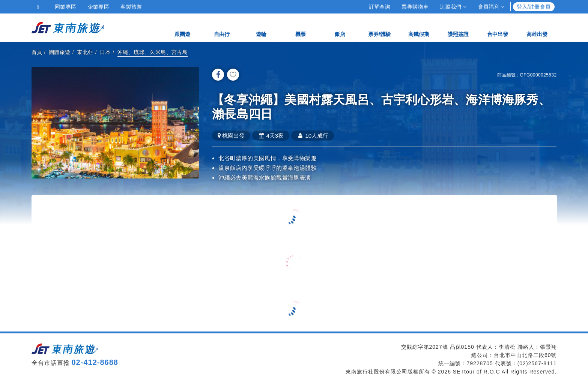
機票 (301, 27)
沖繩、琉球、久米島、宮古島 (153, 52)
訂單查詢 (380, 7)
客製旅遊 (131, 7)
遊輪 (261, 27)
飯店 (340, 27)
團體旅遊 (60, 52)
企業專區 (99, 7)
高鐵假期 (419, 27)
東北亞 (85, 52)
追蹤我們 (453, 7)
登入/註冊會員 (534, 7)
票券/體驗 (379, 27)
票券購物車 (415, 7)
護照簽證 (458, 27)
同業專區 (66, 7)
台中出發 (498, 27)
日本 (105, 52)
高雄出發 (537, 27)
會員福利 (491, 7)
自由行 (222, 27)
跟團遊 (182, 27)
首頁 (37, 52)
